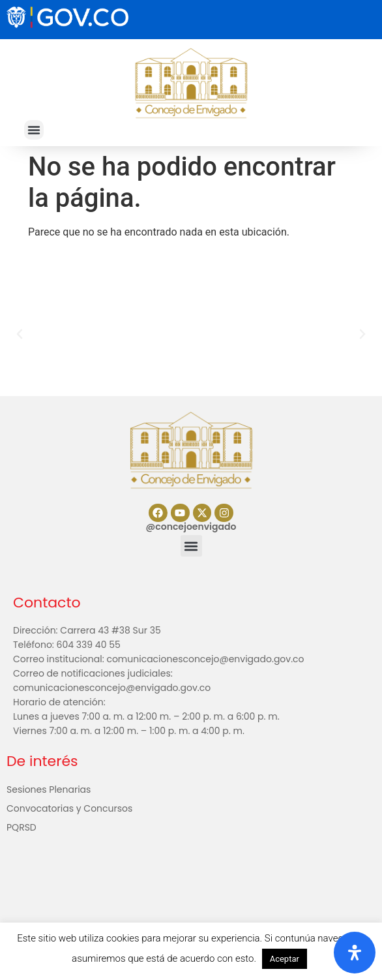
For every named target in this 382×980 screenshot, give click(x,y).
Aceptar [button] (285, 959)
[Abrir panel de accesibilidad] (355, 953)
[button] (34, 130)
